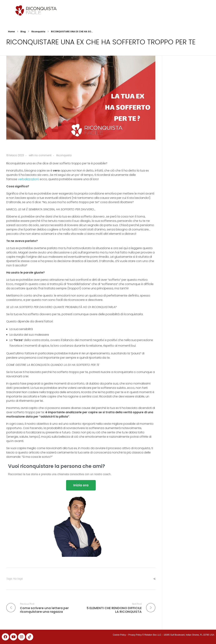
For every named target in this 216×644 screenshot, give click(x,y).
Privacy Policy (135, 635)
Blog (23, 32)
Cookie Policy (119, 635)
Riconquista (38, 32)
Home (11, 32)
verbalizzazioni (28, 179)
